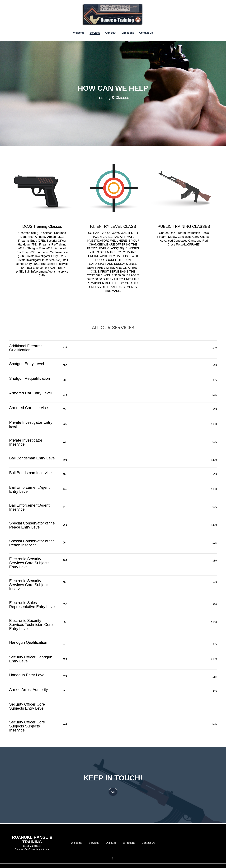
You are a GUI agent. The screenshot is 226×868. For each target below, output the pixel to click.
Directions (130, 843)
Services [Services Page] (95, 33)
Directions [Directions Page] (128, 33)
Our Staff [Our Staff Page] (111, 33)
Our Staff (112, 843)
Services (95, 843)
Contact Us (149, 843)
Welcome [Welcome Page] (79, 33)
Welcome (78, 843)
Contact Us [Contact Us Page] (146, 33)
